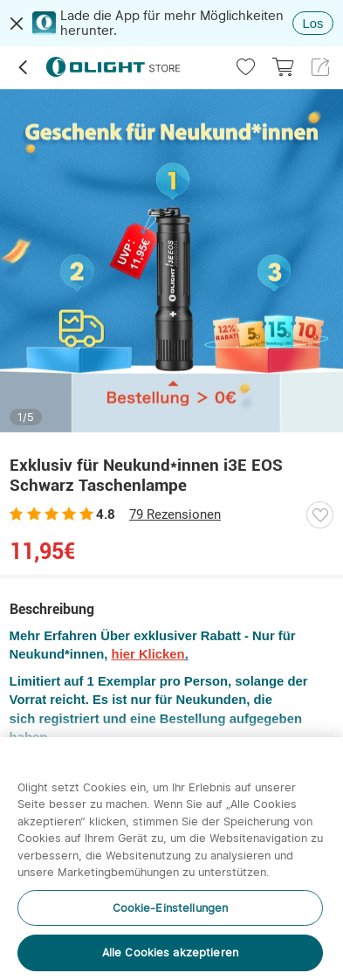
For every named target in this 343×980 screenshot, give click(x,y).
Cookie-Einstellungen (171, 908)
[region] (171, 859)
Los (313, 24)
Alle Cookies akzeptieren (170, 952)
